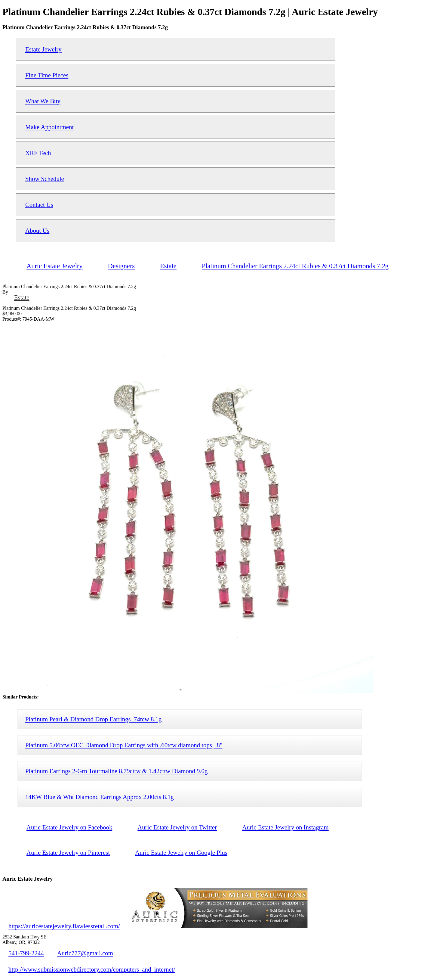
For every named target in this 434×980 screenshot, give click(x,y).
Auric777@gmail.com (85, 953)
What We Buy (43, 101)
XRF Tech (38, 153)
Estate (22, 297)
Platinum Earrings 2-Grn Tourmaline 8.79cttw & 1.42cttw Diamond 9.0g (116, 771)
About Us (37, 230)
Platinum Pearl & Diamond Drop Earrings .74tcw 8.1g (93, 719)
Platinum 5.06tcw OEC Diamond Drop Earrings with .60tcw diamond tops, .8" (124, 745)
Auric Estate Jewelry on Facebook (69, 827)
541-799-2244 (26, 953)
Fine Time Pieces (47, 75)
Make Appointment (49, 127)
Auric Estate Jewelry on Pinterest (68, 852)
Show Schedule (45, 179)
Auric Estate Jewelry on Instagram (285, 827)
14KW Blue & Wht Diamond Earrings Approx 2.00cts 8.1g (100, 797)
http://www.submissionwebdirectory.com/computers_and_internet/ (92, 969)
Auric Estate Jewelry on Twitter (177, 827)
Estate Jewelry (43, 49)
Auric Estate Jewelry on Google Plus (181, 852)
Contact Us (39, 205)
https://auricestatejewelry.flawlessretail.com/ (64, 926)
